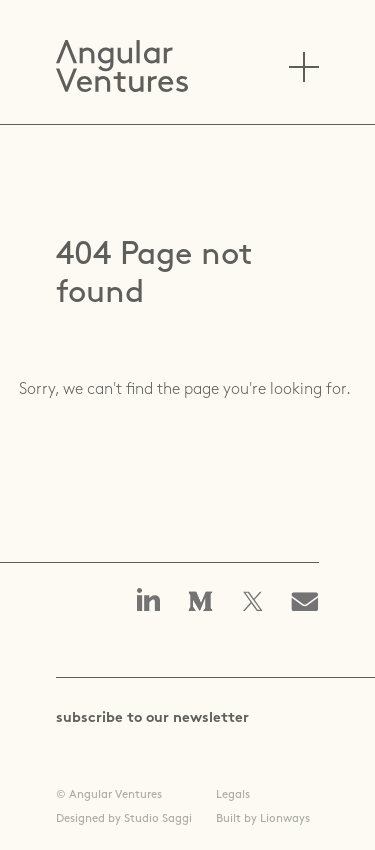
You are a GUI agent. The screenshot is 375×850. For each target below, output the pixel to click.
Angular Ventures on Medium (201, 603)
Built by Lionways (263, 819)
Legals (233, 795)
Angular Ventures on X (253, 603)
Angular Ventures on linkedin (149, 601)
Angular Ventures (122, 66)
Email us (311, 603)
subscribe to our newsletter (152, 718)
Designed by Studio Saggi (124, 819)
